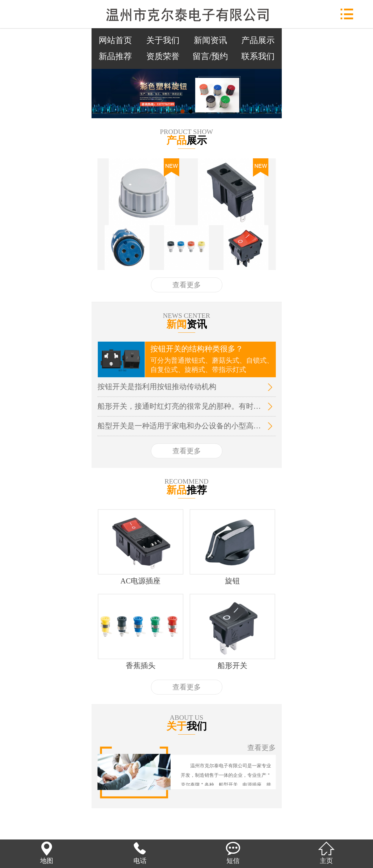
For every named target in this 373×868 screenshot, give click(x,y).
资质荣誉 (163, 56)
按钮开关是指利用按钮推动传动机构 (157, 387)
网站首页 (115, 40)
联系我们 (258, 56)
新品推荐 (115, 56)
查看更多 (187, 285)
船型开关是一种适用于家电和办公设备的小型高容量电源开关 (180, 426)
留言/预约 (210, 56)
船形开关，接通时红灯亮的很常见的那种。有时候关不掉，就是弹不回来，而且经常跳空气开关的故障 (180, 406)
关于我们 (163, 40)
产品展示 (258, 40)
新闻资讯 (210, 40)
